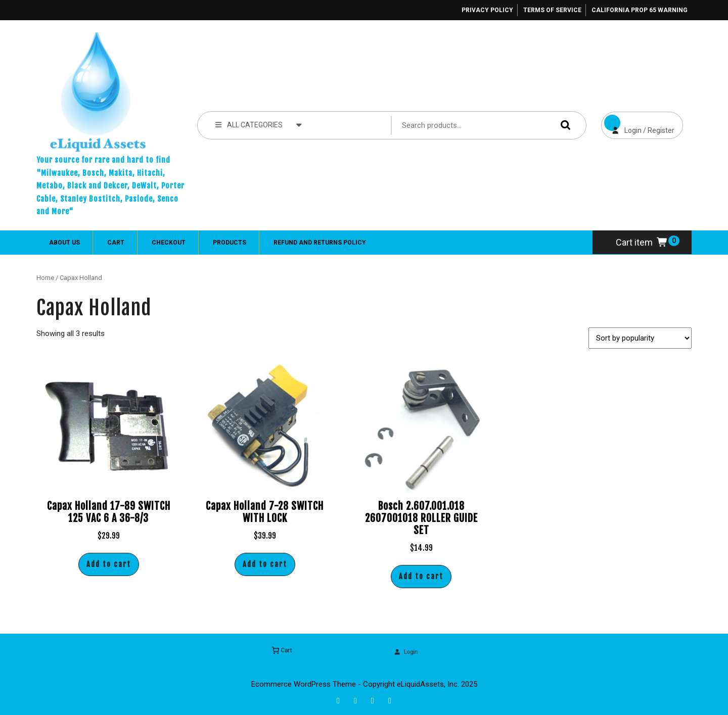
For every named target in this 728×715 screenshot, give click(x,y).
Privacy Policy (487, 10)
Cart (116, 243)
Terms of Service (552, 10)
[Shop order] (640, 338)
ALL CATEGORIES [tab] (259, 124)
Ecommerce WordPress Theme (304, 684)
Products (230, 243)
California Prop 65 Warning (640, 10)
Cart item (642, 242)
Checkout (169, 243)
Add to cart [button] (109, 564)
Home (45, 278)
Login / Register (638, 123)
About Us (64, 243)
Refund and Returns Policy (320, 243)
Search (563, 125)
